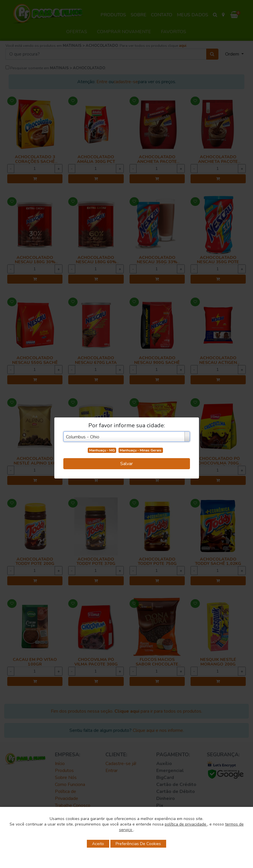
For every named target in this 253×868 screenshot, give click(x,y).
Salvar (127, 464)
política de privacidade (186, 824)
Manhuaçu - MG (102, 450)
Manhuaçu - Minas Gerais (141, 450)
